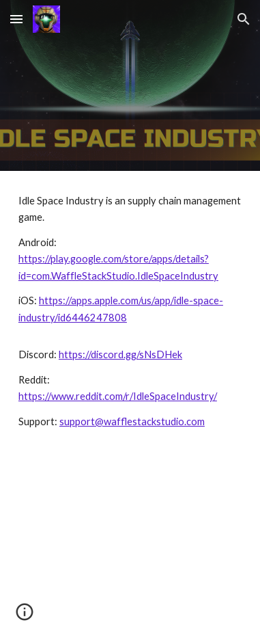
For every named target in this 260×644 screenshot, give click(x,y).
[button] (16, 19)
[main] (130, 311)
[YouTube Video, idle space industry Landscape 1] (130, 548)
